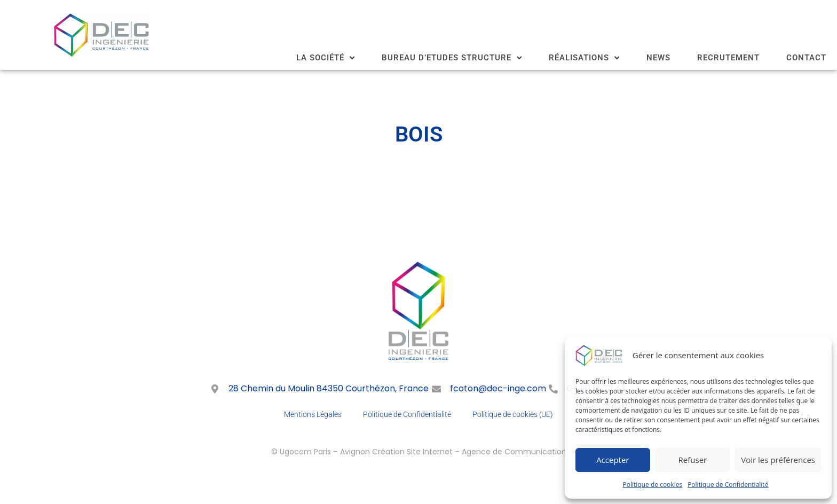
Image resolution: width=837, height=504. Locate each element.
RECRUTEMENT (728, 58)
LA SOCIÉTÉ (326, 58)
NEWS (658, 58)
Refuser (693, 460)
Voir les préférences (778, 460)
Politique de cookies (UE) (513, 414)
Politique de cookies (653, 485)
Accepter (613, 460)
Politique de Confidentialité (728, 485)
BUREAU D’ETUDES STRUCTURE (452, 58)
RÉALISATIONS (584, 58)
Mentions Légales (313, 414)
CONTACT (806, 58)
